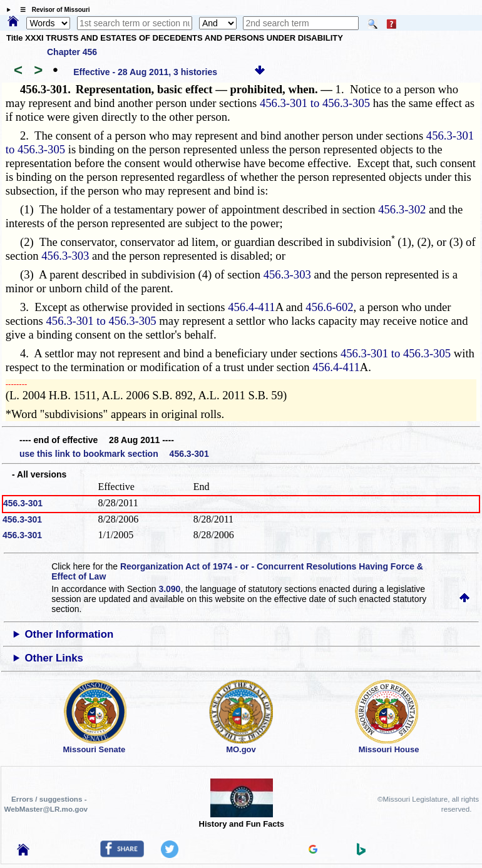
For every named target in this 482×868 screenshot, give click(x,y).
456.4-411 (251, 307)
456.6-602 (329, 307)
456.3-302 (402, 209)
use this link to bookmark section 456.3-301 (114, 454)
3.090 (169, 589)
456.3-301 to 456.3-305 (315, 103)
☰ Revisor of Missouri (52, 10)
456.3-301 (23, 503)
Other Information (69, 634)
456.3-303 (65, 256)
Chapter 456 (72, 52)
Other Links (54, 658)
